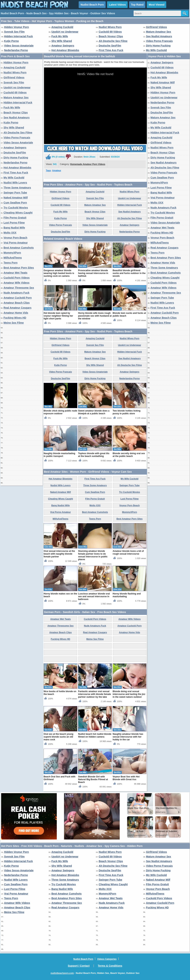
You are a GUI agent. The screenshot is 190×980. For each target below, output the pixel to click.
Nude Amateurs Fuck (17, 293)
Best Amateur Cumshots (19, 248)
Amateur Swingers (63, 46)
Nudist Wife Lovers (15, 183)
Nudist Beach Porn (92, 5)
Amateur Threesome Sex (19, 288)
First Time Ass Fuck (111, 50)
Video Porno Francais (159, 41)
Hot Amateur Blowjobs (65, 50)
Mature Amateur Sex (159, 32)
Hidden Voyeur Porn (17, 27)
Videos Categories (107, 959)
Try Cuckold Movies (16, 208)
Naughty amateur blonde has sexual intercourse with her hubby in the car (128, 737)
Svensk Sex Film (14, 32)
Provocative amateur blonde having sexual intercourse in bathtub (93, 273)
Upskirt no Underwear (65, 32)
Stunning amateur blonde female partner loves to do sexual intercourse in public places (93, 555)
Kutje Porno (11, 41)
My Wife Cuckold (156, 50)
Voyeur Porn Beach (15, 238)
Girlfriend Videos (157, 27)
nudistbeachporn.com (62, 973)
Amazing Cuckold (62, 27)
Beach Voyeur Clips (111, 36)
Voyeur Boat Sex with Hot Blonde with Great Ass (126, 778)
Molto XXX (10, 233)
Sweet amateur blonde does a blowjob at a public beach (94, 412)
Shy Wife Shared (62, 41)
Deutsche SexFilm (110, 46)
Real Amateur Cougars (17, 308)
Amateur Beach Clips (17, 303)
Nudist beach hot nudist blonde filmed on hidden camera (95, 735)
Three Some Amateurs (17, 188)
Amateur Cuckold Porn (18, 298)
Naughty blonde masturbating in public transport (59, 455)
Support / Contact (79, 966)
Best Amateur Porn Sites (19, 268)
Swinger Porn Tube (15, 193)
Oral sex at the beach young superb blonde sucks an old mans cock (58, 737)
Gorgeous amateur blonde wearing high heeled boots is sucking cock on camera (59, 273)
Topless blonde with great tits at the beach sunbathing (94, 455)
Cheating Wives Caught (18, 213)
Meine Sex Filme (14, 323)
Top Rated (137, 5)
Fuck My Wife (60, 36)
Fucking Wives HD (15, 318)
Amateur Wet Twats (15, 273)
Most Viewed (157, 5)
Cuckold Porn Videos (17, 278)
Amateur (57, 171)
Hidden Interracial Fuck (18, 36)
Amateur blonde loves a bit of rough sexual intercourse (128, 552)
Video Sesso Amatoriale (19, 46)
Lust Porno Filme (14, 223)
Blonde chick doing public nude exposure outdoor (60, 412)
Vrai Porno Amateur (16, 243)
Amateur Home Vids (16, 313)
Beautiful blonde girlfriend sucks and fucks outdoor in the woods (129, 273)
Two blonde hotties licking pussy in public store (127, 412)
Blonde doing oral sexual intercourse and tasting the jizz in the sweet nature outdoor (129, 694)
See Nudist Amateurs (159, 36)
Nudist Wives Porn (110, 27)
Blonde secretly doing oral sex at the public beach (129, 455)
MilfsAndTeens (13, 258)
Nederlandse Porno (16, 50)
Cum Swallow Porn (15, 203)
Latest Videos (117, 5)
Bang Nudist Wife (14, 228)
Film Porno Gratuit (15, 218)
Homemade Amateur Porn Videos (88, 164)
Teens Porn (10, 263)
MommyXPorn (12, 253)
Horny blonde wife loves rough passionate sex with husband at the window (95, 316)
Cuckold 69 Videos (110, 32)
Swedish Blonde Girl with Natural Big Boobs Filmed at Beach (93, 779)
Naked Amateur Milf (16, 198)
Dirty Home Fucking (158, 46)
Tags (48, 171)
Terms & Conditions (110, 966)
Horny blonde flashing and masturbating (127, 595)
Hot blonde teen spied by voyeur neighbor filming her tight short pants (58, 316)
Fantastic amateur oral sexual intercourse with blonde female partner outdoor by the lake (95, 694)
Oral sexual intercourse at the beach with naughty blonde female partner (59, 554)
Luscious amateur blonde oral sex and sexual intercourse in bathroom (94, 596)
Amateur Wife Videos (17, 283)
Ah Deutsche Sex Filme (113, 41)
